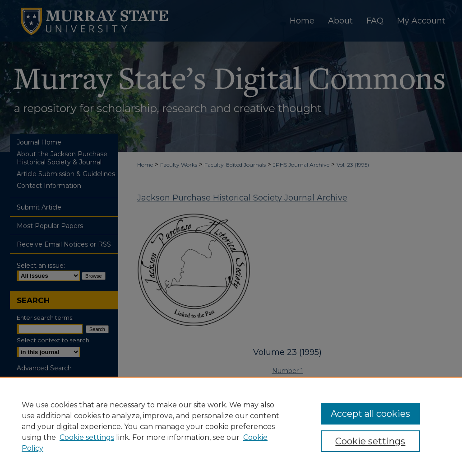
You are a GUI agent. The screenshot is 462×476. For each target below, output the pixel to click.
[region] (231, 426)
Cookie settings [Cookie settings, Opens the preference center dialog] (370, 441)
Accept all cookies (370, 414)
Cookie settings (87, 437)
